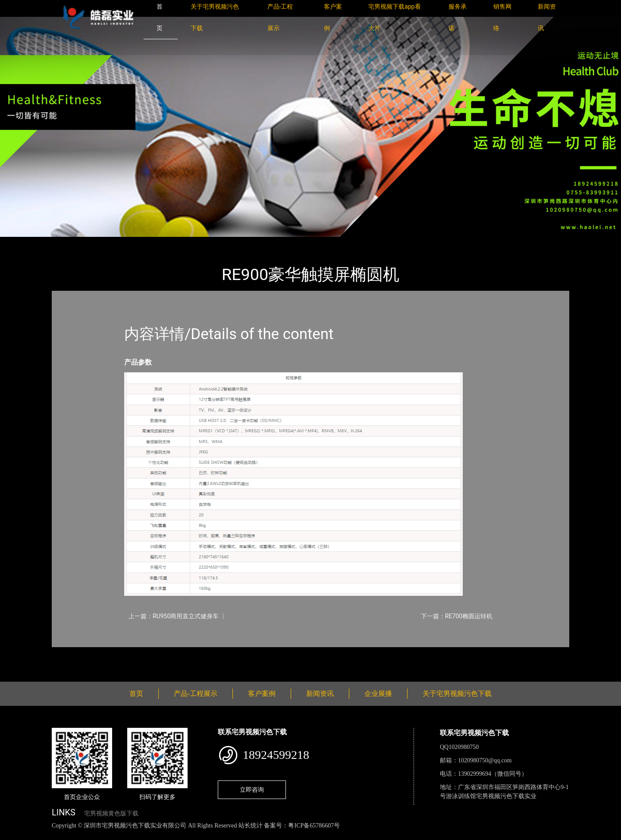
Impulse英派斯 (155, 243)
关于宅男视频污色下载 (457, 694)
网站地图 (13, 835)
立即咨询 (252, 790)
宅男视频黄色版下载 (111, 813)
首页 (67, 243)
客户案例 (262, 694)
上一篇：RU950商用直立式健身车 (174, 616)
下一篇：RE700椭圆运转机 (457, 616)
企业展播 (378, 694)
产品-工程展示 (103, 243)
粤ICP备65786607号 (314, 826)
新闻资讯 (320, 694)
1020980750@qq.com (485, 760)
